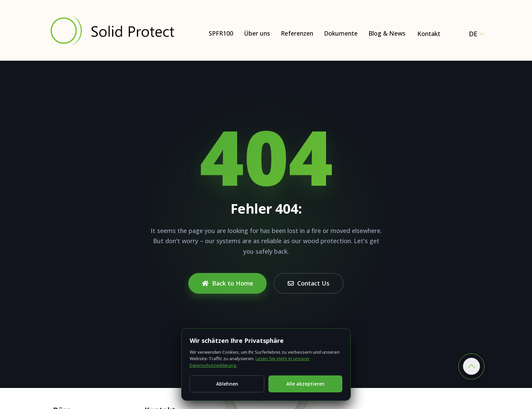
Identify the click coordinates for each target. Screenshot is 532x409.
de (477, 34)
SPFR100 (221, 33)
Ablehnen (227, 384)
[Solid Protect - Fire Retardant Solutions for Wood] (112, 30)
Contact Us (309, 283)
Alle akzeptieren (306, 384)
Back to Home (227, 283)
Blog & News (387, 33)
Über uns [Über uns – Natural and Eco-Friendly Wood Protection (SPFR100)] (257, 33)
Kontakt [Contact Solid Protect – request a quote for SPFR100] (429, 34)
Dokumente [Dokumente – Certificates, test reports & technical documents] (341, 33)
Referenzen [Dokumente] (297, 33)
